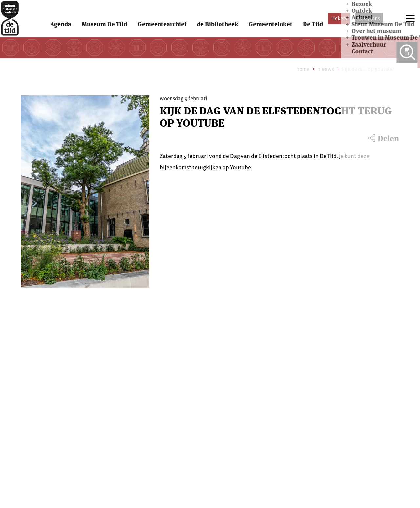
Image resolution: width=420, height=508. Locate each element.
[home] (16, 27)
